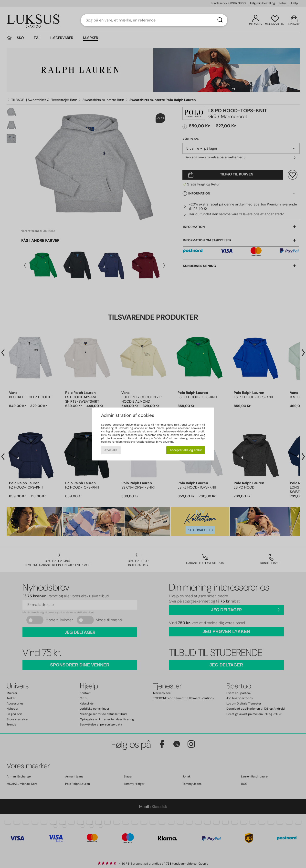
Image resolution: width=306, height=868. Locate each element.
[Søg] (220, 20)
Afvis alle (111, 450)
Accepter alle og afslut (186, 450)
